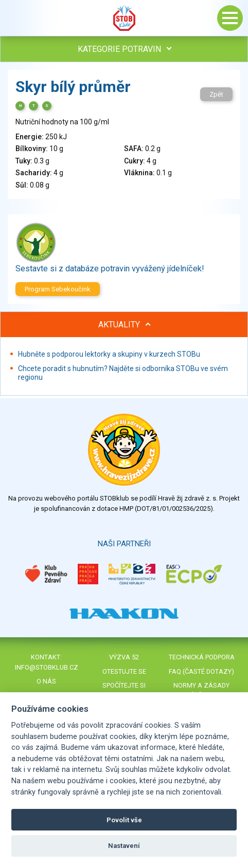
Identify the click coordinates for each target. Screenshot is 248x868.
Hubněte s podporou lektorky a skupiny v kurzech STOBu (109, 354)
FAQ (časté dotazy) (201, 671)
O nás (46, 681)
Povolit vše (124, 820)
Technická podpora (202, 657)
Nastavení (124, 846)
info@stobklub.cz (47, 667)
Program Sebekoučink (58, 289)
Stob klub (124, 18)
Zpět (216, 94)
